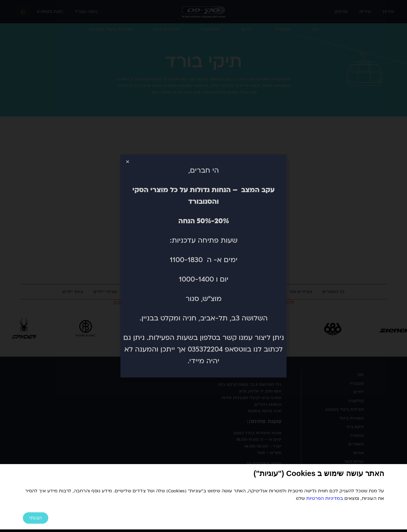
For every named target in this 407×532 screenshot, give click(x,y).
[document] (203, 266)
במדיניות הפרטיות (325, 498)
